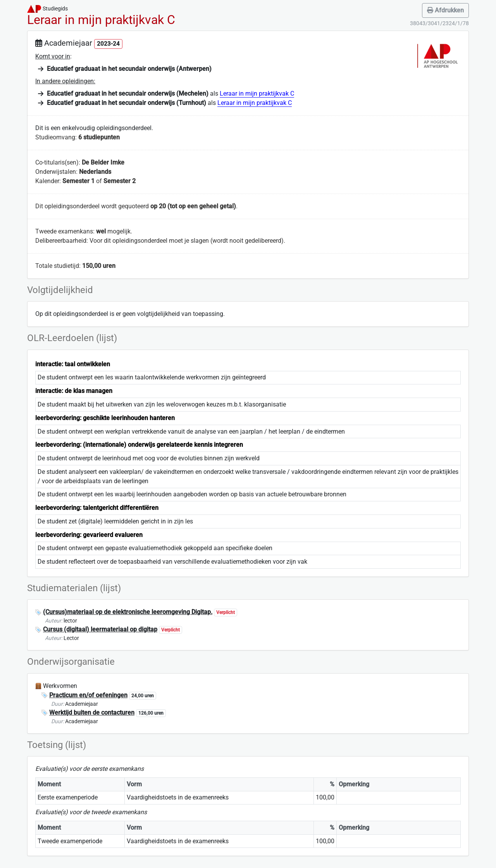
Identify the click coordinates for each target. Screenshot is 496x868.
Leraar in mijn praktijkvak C (257, 93)
